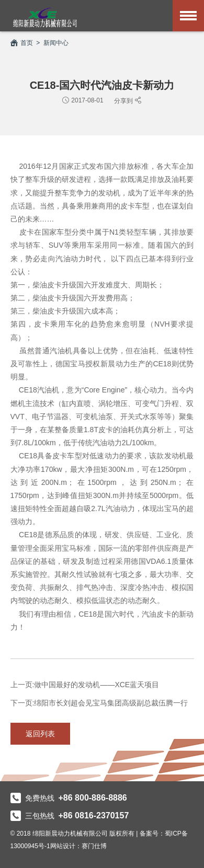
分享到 (124, 101)
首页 (22, 43)
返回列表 (40, 734)
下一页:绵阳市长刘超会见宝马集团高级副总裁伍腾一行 (99, 703)
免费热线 (69, 798)
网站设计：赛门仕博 (78, 846)
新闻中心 (56, 43)
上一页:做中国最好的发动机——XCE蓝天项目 (85, 685)
